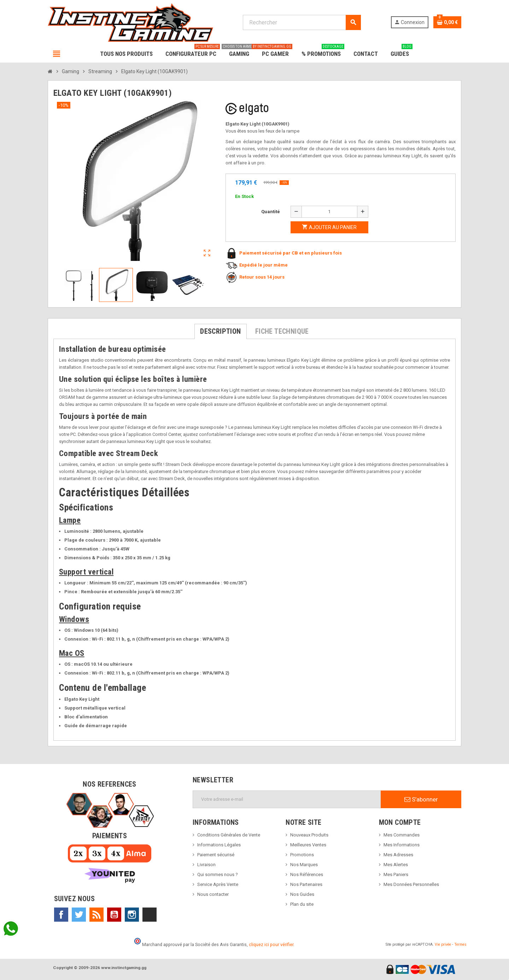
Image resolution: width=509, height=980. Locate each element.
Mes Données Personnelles (411, 884)
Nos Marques (304, 865)
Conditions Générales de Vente (229, 835)
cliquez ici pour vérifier (271, 944)
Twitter (79, 915)
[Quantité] (329, 212)
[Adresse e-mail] (287, 799)
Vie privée (443, 944)
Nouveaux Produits (309, 835)
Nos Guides (302, 894)
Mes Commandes (402, 835)
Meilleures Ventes (308, 845)
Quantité (271, 212)
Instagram (132, 915)
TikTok (150, 915)
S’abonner (421, 799)
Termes (460, 944)
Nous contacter (213, 894)
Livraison (206, 865)
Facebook (61, 915)
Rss (96, 915)
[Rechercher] (302, 22)
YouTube (114, 915)
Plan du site (302, 904)
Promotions (302, 855)
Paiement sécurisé (216, 855)
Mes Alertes (396, 865)
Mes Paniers (396, 874)
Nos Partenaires (306, 884)
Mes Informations (402, 845)
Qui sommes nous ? (218, 874)
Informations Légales (219, 845)
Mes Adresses (398, 855)
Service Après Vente (218, 884)
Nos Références (307, 874)
